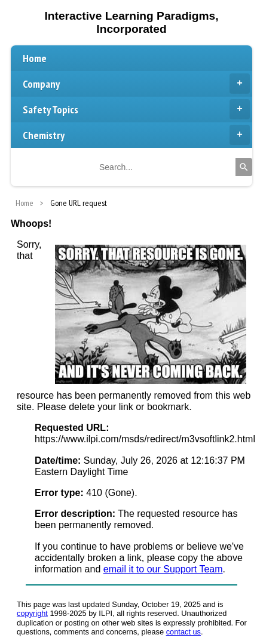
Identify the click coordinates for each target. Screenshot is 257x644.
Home (35, 58)
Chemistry (136, 135)
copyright (32, 613)
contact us (183, 632)
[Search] (244, 167)
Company (136, 84)
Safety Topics (136, 109)
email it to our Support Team (163, 569)
